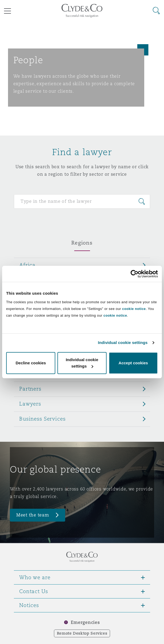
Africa (27, 265)
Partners (30, 389)
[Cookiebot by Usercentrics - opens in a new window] (134, 274)
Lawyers (30, 404)
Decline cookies (31, 363)
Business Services (42, 419)
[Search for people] (82, 201)
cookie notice (134, 309)
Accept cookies (133, 363)
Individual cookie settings (123, 342)
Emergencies (85, 622)
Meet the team (33, 515)
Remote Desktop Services (82, 633)
